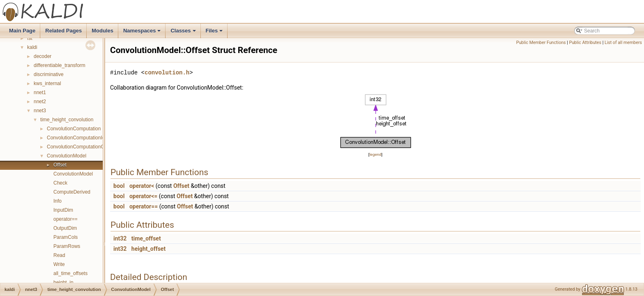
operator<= (143, 196)
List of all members (623, 43)
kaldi (32, 47)
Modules (102, 31)
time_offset (146, 238)
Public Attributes (585, 43)
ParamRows (67, 246)
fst (30, 38)
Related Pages (63, 31)
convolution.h (167, 73)
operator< (142, 186)
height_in (63, 282)
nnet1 (40, 92)
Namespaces (143, 33)
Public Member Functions (541, 43)
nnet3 (40, 111)
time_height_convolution (67, 120)
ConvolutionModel (67, 156)
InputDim (63, 210)
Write (59, 264)
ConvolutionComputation (74, 129)
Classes (184, 33)
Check (60, 183)
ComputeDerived (72, 192)
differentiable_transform (60, 65)
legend (375, 154)
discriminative (49, 74)
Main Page (22, 31)
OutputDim (65, 228)
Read (59, 255)
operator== (66, 219)
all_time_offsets (70, 273)
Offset (60, 165)
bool (119, 186)
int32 (120, 238)
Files (215, 33)
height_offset (148, 249)
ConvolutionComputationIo (76, 138)
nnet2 (40, 102)
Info (57, 201)
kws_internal (47, 83)
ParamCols (66, 237)
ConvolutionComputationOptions (82, 147)
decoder (43, 56)
